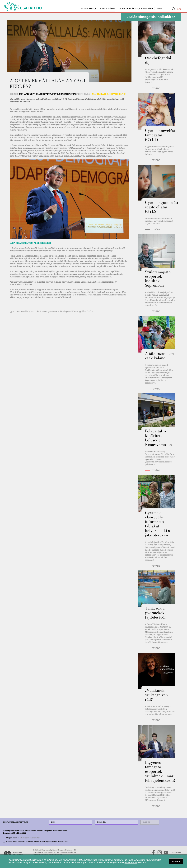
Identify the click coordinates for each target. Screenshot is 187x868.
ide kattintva (131, 863)
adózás (35, 311)
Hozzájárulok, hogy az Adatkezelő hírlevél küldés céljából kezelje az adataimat (37, 841)
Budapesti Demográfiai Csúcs (77, 311)
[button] (167, 9)
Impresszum (176, 852)
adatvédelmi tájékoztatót (30, 838)
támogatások (50, 311)
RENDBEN (176, 861)
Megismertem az (23, 838)
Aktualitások (108, 9)
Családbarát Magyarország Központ (141, 9)
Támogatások (89, 9)
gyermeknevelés (19, 311)
